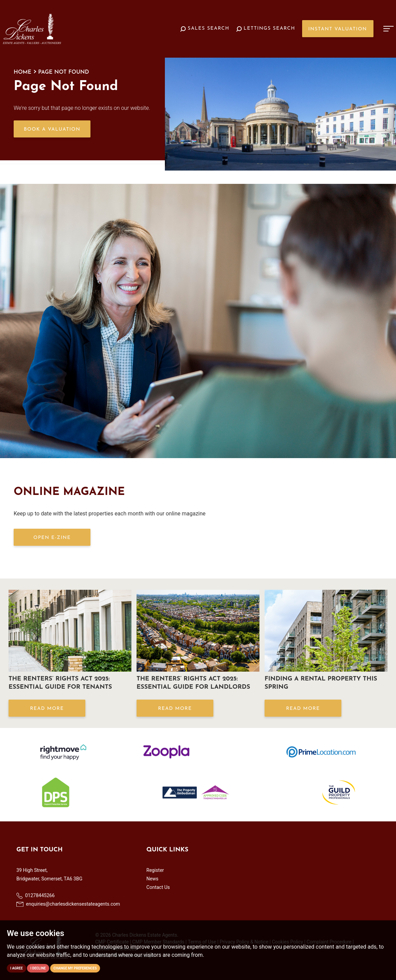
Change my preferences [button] (75, 968)
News (152, 879)
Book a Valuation (52, 129)
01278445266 (36, 896)
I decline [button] (38, 968)
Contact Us (158, 887)
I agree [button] (17, 968)
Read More (47, 709)
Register (155, 870)
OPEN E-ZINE (52, 538)
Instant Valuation (338, 29)
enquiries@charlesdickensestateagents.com (68, 904)
